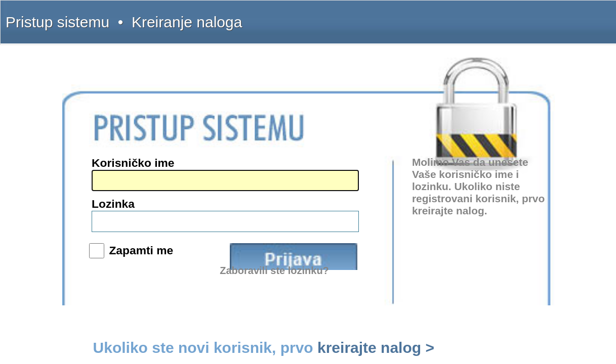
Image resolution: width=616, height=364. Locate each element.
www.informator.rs (104, 231)
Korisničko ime (311, 156)
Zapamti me (317, 200)
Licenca (525, 16)
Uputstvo (445, 16)
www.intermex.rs (102, 200)
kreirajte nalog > (445, 244)
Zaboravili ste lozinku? (380, 222)
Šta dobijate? (413, 16)
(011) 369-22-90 (101, 149)
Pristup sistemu (83, 16)
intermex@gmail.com (108, 179)
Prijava (388, 204)
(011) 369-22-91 (101, 156)
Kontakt (473, 16)
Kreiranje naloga (126, 16)
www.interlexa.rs (102, 208)
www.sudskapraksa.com (110, 223)
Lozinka (301, 176)
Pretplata (499, 16)
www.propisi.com (102, 215)
